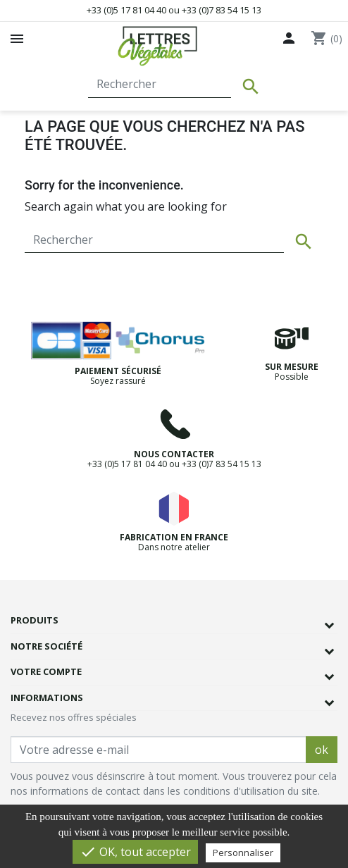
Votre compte (46, 671)
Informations (47, 697)
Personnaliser (243, 852)
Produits (35, 620)
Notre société (46, 646)
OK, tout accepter (135, 852)
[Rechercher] (160, 85)
